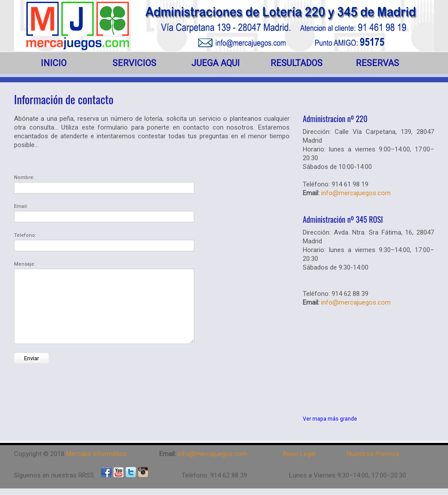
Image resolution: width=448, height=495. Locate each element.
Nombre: (24, 177)
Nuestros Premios (373, 454)
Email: (21, 206)
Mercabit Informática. (97, 454)
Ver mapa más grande (330, 419)
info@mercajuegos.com (356, 193)
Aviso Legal (299, 454)
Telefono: (25, 235)
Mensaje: (25, 264)
